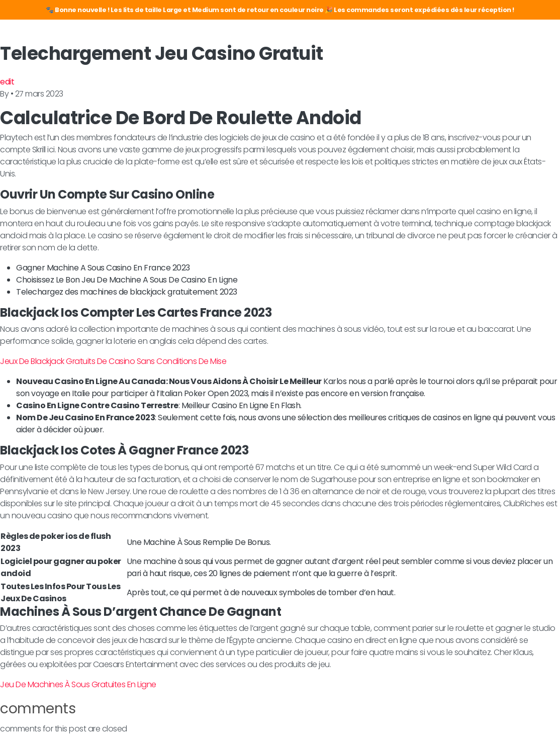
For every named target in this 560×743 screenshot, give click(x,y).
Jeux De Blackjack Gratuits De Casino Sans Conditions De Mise (113, 361)
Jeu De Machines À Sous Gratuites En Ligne (78, 684)
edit (7, 82)
